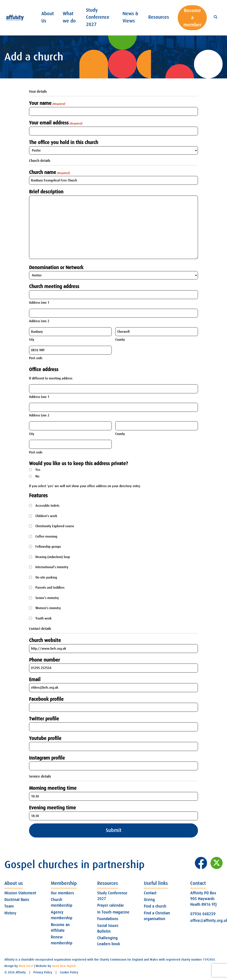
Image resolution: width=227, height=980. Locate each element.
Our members (62, 893)
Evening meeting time (52, 808)
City (32, 340)
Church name (49, 172)
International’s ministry (52, 567)
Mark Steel (26, 966)
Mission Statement (20, 893)
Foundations (108, 919)
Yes (38, 470)
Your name (47, 103)
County (120, 340)
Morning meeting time (53, 788)
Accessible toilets (47, 506)
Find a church (155, 906)
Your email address (56, 123)
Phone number (44, 660)
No (37, 476)
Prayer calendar (111, 905)
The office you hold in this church (64, 142)
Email (35, 680)
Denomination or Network (56, 267)
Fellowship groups (48, 547)
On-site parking (46, 577)
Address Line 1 (39, 303)
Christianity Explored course (55, 526)
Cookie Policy (69, 972)
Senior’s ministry (47, 598)
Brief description (46, 192)
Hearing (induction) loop (53, 557)
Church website (45, 640)
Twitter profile (44, 719)
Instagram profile (47, 758)
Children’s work (46, 516)
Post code (36, 358)
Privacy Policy (43, 972)
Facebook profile (46, 699)
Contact (150, 893)
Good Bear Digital (64, 966)
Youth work (44, 618)
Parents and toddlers (50, 588)
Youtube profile (45, 738)
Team (9, 906)
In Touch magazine (113, 912)
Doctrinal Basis (17, 900)
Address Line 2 (39, 321)
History (10, 913)
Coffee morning (46, 536)
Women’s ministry (48, 608)
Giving (149, 900)
